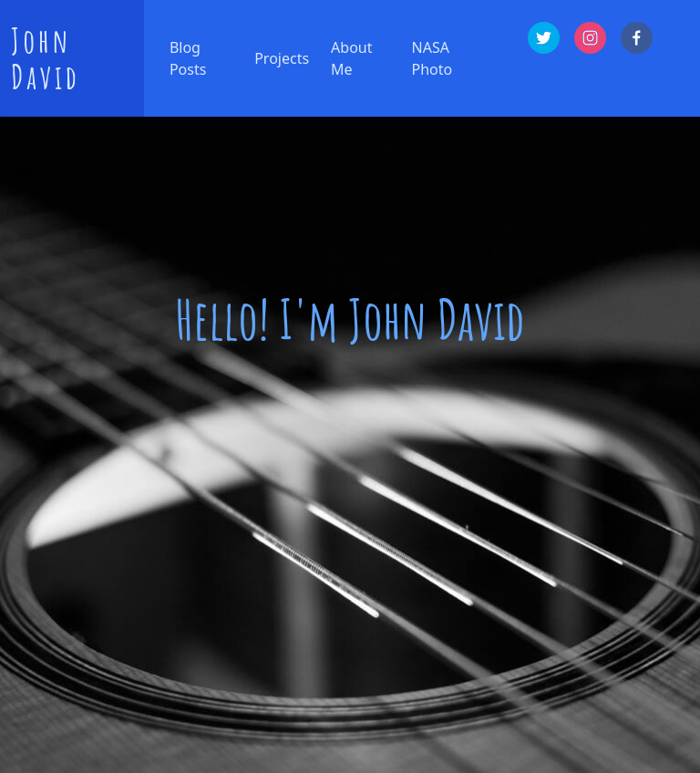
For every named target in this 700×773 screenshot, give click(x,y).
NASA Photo (432, 58)
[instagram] (590, 38)
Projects (282, 58)
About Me (351, 58)
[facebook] (637, 38)
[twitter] (544, 38)
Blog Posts (188, 58)
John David (46, 58)
